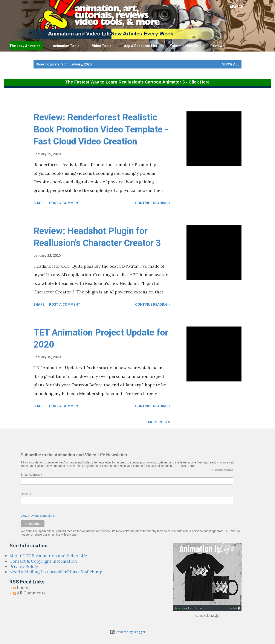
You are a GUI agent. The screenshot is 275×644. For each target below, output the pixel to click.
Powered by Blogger (128, 632)
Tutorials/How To (184, 46)
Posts (21, 587)
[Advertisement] (108, 101)
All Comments (29, 593)
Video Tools (102, 46)
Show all (231, 64)
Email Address (32, 475)
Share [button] (39, 203)
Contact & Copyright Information (43, 561)
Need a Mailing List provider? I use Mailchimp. (56, 572)
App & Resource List (141, 46)
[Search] (237, 7)
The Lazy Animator (25, 46)
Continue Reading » (153, 203)
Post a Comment (65, 203)
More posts (159, 422)
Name (26, 494)
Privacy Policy (24, 566)
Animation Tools (66, 46)
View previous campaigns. (38, 516)
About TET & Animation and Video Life (48, 556)
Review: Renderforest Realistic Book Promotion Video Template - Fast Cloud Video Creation (101, 129)
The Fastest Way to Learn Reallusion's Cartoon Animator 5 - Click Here (137, 82)
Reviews (217, 46)
